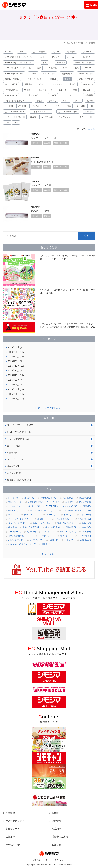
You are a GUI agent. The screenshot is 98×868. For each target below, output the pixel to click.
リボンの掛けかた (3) (18, 536)
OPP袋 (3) (86, 532)
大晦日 (53, 95)
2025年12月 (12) (16, 366)
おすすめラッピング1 (15, 112)
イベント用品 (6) (62, 519)
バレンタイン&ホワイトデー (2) (22, 544)
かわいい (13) (14, 511)
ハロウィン (88, 84)
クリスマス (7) (31, 515)
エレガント (88, 90)
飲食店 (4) (13, 527)
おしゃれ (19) (14, 506)
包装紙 (56, 52)
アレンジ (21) (85, 502)
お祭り (66, 101)
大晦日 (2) (54, 540)
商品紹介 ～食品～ (41, 211)
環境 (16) (87, 506)
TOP (63, 43)
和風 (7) (67, 515)
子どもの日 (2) (36, 540)
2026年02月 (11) (16, 357)
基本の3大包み (12, 90)
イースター (58, 84)
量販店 (39, 101)
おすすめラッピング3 (68, 112)
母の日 (53, 79)
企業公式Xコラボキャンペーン (19, 57)
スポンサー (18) (33, 506)
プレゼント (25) (15, 502)
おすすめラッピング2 (41, 112)
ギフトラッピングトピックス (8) (76, 511)
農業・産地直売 (86, 79)
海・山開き (81, 106)
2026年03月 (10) (16, 352)
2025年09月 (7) (15, 380)
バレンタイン (11, 95)
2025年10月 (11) (16, 375)
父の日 (73, 84)
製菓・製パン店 (35, 79)
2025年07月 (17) (16, 389)
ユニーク (63, 90)
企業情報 (10, 813)
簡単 (75, 90)
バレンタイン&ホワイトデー (18, 101)
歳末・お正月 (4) (53, 527)
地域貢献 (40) (85, 498)
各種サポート (13, 829)
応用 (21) (69, 502)
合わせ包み (67, 74)
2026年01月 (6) (15, 361)
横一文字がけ (47, 117)
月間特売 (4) (71, 527)
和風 (77, 68)
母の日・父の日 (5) (41, 523)
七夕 (7, 117)
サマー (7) (51, 515)
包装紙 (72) (68, 498)
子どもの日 (34, 95)
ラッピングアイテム (84, 63)
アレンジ (56, 57)
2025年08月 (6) (15, 385)
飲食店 (67, 79)
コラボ (22, 52)
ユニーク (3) (43, 536)
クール (78, 101)
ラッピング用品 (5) (17, 523)
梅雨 (69, 106)
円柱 (91, 117)
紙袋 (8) (12, 515)
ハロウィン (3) (48, 532)
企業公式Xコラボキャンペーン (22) (44, 502)
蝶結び (42, 84)
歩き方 (33, 117)
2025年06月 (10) (16, 394)
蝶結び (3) (86, 527)
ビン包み (35, 106)
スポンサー (88, 57)
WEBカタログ (13, 845)
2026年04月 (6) (15, 347)
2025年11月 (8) (15, 371)
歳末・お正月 (11, 84)
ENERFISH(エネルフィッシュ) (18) (61, 506)
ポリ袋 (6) (42, 519)
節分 (46, 106)
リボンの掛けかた (45, 90)
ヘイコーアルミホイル (44, 138)
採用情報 (56, 821)
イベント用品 (49, 74)
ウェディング (64, 117)
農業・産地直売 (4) (31, 527)
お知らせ (71, 43)
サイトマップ (60, 860)
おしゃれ (71, 57)
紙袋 (39, 68)
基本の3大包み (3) (68, 532)
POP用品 (89, 112)
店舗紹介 (10, 837)
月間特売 (28, 84)
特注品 (90, 101)
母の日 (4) (86, 523)
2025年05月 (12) (16, 399)
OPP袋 (27, 90)
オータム (80, 117)
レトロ (8, 52)
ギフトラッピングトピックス (18, 68)
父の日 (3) (31, 532)
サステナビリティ (15, 821)
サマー (66, 68)
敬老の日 (53, 101)
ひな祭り (58, 106)
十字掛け (9, 106)
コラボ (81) (29, 498)
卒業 (16, 123)
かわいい (61, 63)
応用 (42, 57)
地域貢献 (71, 52)
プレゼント (88, 52)
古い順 (92, 129)
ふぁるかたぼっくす (42, 162)
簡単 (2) (63, 536)
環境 (45, 63)
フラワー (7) (85, 515)
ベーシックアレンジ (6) (19, 519)
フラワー (89, 68)
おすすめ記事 (39, 52)
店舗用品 (89, 95)
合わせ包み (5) (84, 519)
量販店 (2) (46, 544)
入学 (7, 123)
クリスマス (52, 68)
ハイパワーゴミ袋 (41, 185)
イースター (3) (15, 532)
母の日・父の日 (12, 79)
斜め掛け (22, 106)
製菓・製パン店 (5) (66, 523)
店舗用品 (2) (85, 540)
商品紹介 (36, 143)
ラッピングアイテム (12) (41, 511)
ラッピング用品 (86, 74)
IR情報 (55, 813)
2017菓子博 (20, 117)
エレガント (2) (84, 536)
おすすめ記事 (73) (49, 498)
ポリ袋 (33, 74)
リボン (70, 95)
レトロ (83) (13, 498)
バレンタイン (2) (16, 540)
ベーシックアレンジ (14, 74)
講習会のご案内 (60, 837)
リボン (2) (69, 540)
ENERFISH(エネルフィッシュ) (19, 63)
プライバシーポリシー (42, 860)
